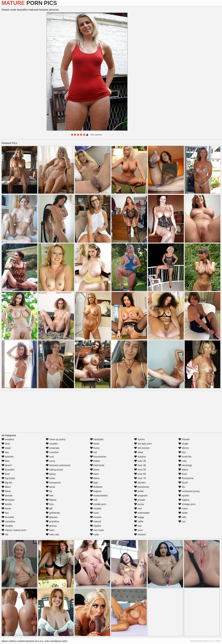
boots (6, 509)
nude (95, 534)
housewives (98, 457)
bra (5, 513)
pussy (139, 504)
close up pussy (56, 439)
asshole (8, 457)
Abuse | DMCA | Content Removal (18, 641)
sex (138, 526)
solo (182, 461)
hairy (50, 530)
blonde (7, 496)
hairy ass (52, 534)
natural (96, 521)
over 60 (140, 474)
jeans (95, 470)
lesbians (96, 487)
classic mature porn (14, 530)
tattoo (183, 470)
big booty (8, 478)
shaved (140, 534)
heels (95, 444)
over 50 (140, 470)
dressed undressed (58, 465)
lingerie (96, 491)
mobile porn (98, 504)
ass (5, 452)
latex (94, 474)
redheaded (142, 513)
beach (7, 465)
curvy (50, 461)
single (183, 444)
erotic (51, 478)
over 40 (140, 465)
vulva (183, 509)
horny (95, 448)
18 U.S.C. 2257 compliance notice (51, 641)
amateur (8, 439)
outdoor (140, 457)
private (140, 500)
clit (5, 534)
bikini (6, 487)
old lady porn (143, 444)
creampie (53, 448)
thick (183, 474)
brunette (8, 517)
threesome (186, 478)
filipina (51, 500)
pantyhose (142, 487)
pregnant (141, 496)
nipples (96, 526)
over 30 (140, 461)
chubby (7, 526)
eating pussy (54, 470)
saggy (139, 517)
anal (6, 444)
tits (182, 487)
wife (182, 517)
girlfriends (53, 513)
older (139, 452)
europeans (53, 483)
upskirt (184, 496)
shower (184, 439)
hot (94, 452)
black (6, 491)
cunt (50, 457)
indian (95, 461)
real (138, 509)
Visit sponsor (96, 135)
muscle (96, 517)
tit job (183, 483)
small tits (185, 457)
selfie (139, 521)
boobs (7, 504)
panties (140, 483)
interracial (97, 465)
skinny (184, 448)
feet (50, 496)
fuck (50, 504)
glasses (52, 517)
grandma (52, 521)
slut (182, 452)
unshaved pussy (189, 491)
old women (142, 448)
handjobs (97, 439)
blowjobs (8, 500)
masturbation (99, 496)
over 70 (140, 478)
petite (139, 491)
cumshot (52, 452)
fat (49, 491)
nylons (139, 439)
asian (6, 448)
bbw (6, 461)
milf (94, 500)
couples (52, 444)
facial (50, 487)
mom (95, 513)
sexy (138, 530)
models (96, 509)
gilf (49, 509)
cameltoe (8, 521)
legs (94, 483)
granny (51, 526)
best (6, 474)
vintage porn (187, 504)
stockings (185, 465)
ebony (51, 474)
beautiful (8, 470)
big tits (7, 483)
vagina (184, 500)
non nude (97, 530)
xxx (182, 521)
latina (95, 478)
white (183, 513)
